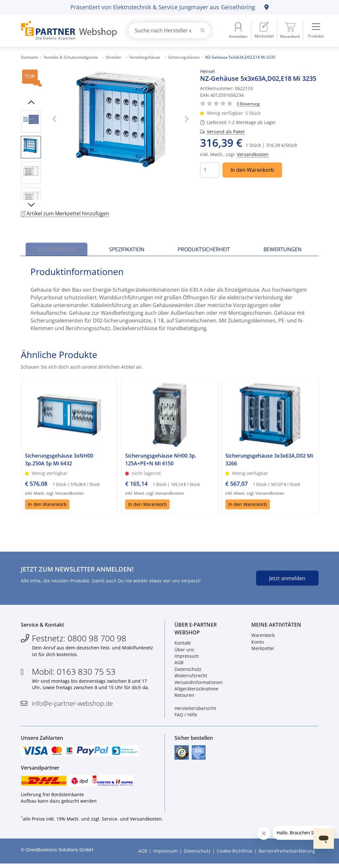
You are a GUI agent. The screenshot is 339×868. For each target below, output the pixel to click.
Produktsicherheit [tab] (204, 249)
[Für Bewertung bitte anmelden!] (248, 103)
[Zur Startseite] (67, 31)
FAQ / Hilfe (186, 716)
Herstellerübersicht (195, 710)
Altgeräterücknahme (196, 690)
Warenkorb (263, 637)
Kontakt (183, 644)
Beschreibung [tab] (56, 249)
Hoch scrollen (31, 102)
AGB (179, 664)
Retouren (184, 697)
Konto (258, 643)
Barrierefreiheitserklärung (287, 855)
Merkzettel (263, 650)
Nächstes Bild (186, 119)
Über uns (184, 651)
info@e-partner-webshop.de (73, 705)
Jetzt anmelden (287, 578)
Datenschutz (188, 670)
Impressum (187, 658)
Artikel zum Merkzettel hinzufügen (65, 213)
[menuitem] (264, 30)
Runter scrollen (31, 205)
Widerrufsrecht (191, 677)
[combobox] (169, 30)
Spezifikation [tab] (127, 249)
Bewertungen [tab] (282, 249)
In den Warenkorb (252, 170)
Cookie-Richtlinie (235, 855)
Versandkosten (253, 154)
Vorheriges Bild (54, 119)
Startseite (29, 57)
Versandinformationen (199, 684)
